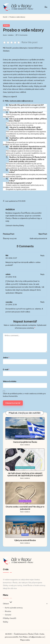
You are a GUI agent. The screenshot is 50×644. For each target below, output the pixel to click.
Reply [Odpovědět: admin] (42, 274)
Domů (5, 17)
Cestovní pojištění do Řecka (25, 442)
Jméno (6, 358)
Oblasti (8, 604)
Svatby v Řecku (25, 501)
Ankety (6, 25)
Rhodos (25, 535)
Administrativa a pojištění (25, 436)
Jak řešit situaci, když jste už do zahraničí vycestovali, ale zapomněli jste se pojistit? (25, 475)
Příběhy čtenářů (10, 618)
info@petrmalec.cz (36, 637)
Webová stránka (10, 381)
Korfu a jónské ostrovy (14, 608)
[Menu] (46, 7)
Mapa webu (25, 640)
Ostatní (8, 615)
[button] (15, 226)
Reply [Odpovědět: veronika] (42, 302)
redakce (10, 209)
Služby (6, 622)
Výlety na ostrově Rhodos (25, 540)
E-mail (6, 369)
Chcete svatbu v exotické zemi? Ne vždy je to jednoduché (25, 508)
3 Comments (21, 35)
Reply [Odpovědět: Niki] (42, 256)
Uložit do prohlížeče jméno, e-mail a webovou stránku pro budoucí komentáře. (24, 395)
